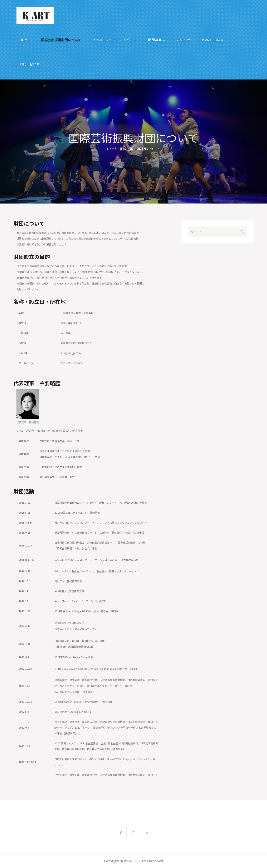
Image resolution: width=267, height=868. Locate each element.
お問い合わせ (30, 64)
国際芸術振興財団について (61, 40)
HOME (25, 40)
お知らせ (184, 40)
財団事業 (157, 40)
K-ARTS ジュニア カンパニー (115, 40)
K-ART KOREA (213, 40)
